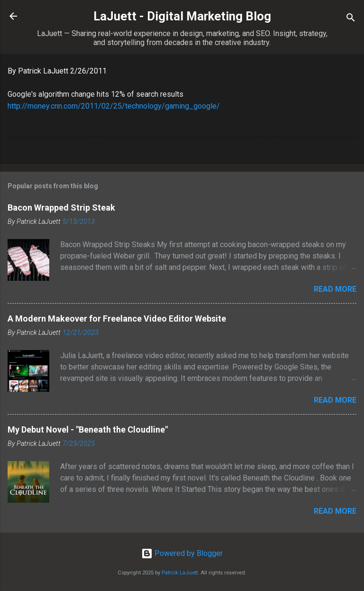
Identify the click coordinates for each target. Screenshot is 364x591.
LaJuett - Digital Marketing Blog (182, 16)
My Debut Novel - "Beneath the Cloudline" (88, 429)
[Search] (351, 19)
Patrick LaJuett (180, 573)
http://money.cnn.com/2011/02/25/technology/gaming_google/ (114, 106)
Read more (335, 289)
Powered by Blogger (182, 553)
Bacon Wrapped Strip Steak (61, 208)
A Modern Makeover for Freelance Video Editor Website (117, 319)
